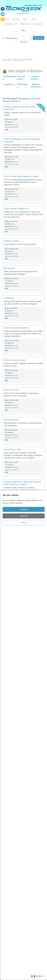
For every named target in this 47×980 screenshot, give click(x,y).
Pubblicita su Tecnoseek (31, 24)
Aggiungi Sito (10, 24)
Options (24, 523)
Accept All (24, 509)
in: (18, 38)
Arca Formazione (12, 390)
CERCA (39, 38)
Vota (16, 125)
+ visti (25, 19)
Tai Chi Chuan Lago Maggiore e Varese (21, 176)
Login (34, 19)
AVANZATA (24, 42)
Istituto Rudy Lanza (12, 450)
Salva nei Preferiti (13, 127)
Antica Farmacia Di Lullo (15, 360)
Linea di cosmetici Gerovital (16, 328)
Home (7, 19)
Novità (16, 19)
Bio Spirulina (10, 268)
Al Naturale (9, 298)
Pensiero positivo (12, 241)
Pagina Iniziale (7, 60)
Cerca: (23, 32)
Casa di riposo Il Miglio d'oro (16, 209)
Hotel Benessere (11, 420)
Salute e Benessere (19, 60)
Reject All (24, 516)
